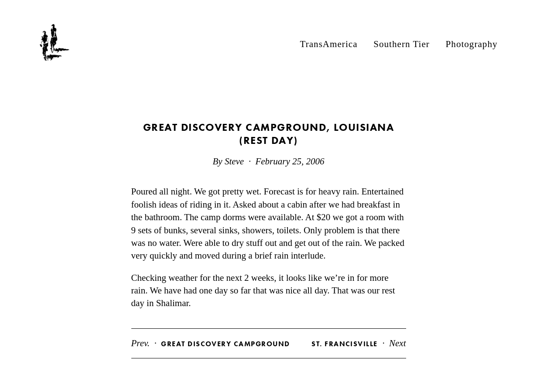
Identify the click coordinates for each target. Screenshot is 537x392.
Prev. (211, 343)
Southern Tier (402, 44)
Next (359, 343)
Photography (472, 44)
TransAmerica (329, 44)
